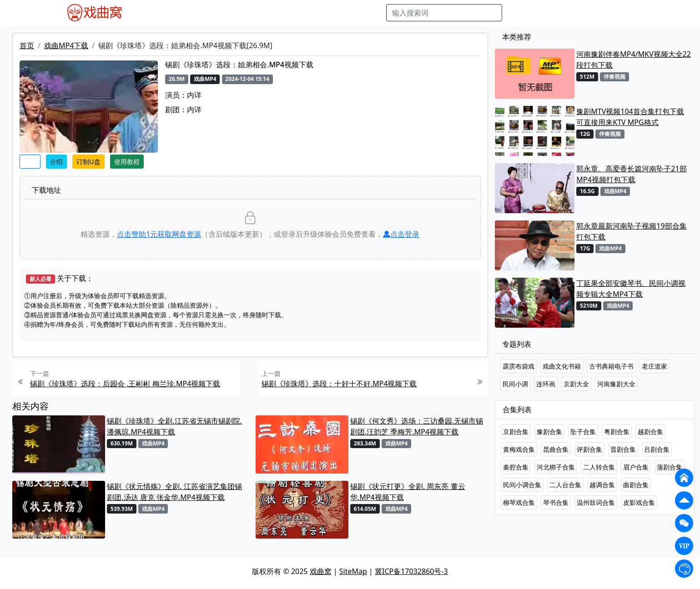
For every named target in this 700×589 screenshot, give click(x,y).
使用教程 (127, 162)
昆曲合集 (556, 449)
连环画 (546, 384)
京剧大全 (576, 384)
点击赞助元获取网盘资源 (159, 234)
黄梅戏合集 (519, 449)
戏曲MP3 (193, 13)
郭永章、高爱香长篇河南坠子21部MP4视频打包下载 (631, 174)
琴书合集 (556, 502)
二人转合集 (599, 467)
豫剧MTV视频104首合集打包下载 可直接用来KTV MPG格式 (630, 117)
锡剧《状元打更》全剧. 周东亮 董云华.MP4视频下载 (408, 492)
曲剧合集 (636, 485)
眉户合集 (636, 467)
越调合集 (602, 485)
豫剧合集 (549, 432)
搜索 (517, 13)
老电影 (225, 13)
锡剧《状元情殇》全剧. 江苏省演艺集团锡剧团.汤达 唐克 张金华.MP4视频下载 (174, 492)
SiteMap (353, 571)
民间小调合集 (522, 485)
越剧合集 (650, 432)
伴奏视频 (327, 13)
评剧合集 (589, 449)
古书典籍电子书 (611, 366)
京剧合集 (516, 432)
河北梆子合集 (556, 467)
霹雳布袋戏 (519, 366)
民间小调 (515, 384)
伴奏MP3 (291, 13)
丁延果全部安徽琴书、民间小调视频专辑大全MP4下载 (631, 289)
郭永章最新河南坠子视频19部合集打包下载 (631, 231)
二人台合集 (565, 485)
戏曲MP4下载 (66, 45)
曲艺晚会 (256, 13)
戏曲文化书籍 (562, 366)
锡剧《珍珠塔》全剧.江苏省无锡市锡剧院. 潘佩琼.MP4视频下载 (174, 426)
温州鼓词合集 (596, 502)
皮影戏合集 (639, 502)
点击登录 (401, 234)
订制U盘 (88, 162)
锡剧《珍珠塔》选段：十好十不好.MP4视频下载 (339, 384)
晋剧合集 (623, 449)
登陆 (640, 13)
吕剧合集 (657, 449)
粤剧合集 (617, 432)
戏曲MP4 (158, 13)
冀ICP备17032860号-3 (411, 571)
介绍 (56, 162)
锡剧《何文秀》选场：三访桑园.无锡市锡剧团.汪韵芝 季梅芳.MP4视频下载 (417, 426)
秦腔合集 (516, 467)
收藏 (30, 162)
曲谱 (374, 13)
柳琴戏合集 (519, 502)
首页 (27, 45)
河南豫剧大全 (616, 384)
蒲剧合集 (670, 467)
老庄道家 (655, 366)
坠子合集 (583, 432)
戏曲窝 (321, 571)
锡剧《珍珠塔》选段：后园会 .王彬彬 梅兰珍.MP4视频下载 (125, 384)
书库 (354, 13)
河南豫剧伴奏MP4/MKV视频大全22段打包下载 (634, 60)
